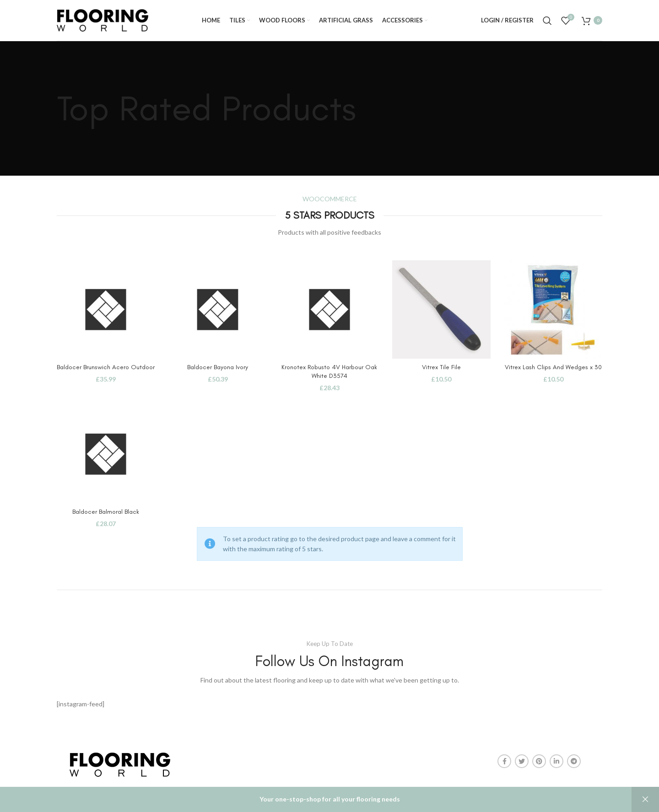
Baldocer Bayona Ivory (218, 367)
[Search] (547, 21)
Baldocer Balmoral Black (106, 512)
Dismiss (645, 799)
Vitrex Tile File (441, 367)
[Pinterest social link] (539, 761)
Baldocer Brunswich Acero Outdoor (106, 367)
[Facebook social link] (504, 761)
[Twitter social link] (522, 761)
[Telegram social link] (574, 761)
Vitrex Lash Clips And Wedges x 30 (553, 367)
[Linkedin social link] (556, 761)
